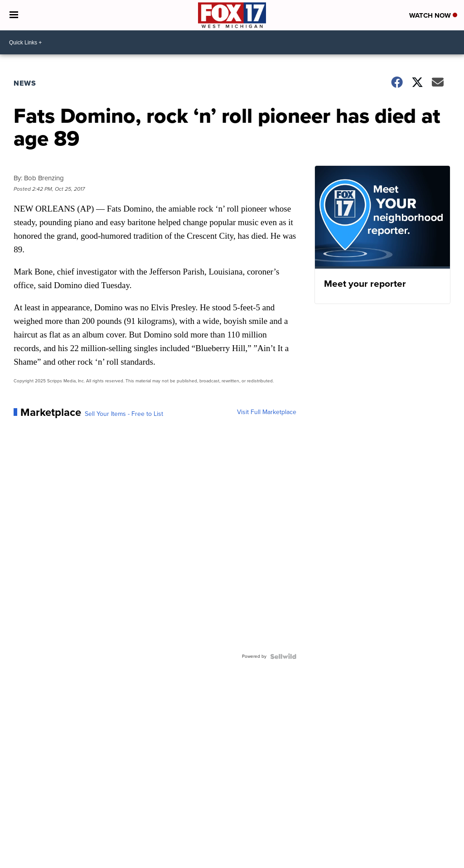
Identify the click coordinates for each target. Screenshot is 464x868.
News (25, 83)
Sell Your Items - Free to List (124, 414)
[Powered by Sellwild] (283, 656)
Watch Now (433, 15)
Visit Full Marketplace (267, 412)
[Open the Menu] (14, 15)
